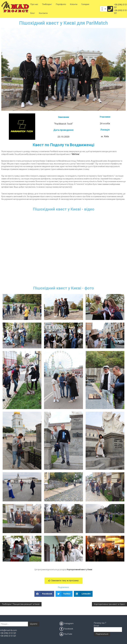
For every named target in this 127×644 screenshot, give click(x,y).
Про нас (34, 4)
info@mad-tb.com (8, 630)
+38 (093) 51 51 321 (120, 12)
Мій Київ (76, 154)
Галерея (85, 4)
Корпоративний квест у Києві (80, 570)
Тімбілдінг (47, 4)
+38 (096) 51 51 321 (120, 6)
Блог (33, 13)
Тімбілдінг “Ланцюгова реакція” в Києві (21, 604)
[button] (44, 594)
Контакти (43, 13)
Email (96, 626)
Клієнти (74, 4)
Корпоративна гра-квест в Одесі (109, 604)
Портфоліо (61, 4)
